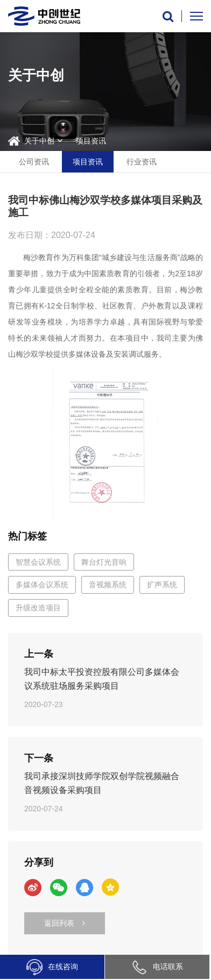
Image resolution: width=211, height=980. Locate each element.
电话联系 (157, 967)
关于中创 (39, 141)
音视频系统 (108, 585)
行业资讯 (142, 162)
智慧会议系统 (38, 562)
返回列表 (65, 923)
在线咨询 (52, 967)
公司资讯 (34, 162)
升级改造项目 (38, 608)
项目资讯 (91, 141)
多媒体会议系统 (42, 585)
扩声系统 (162, 585)
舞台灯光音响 (104, 562)
